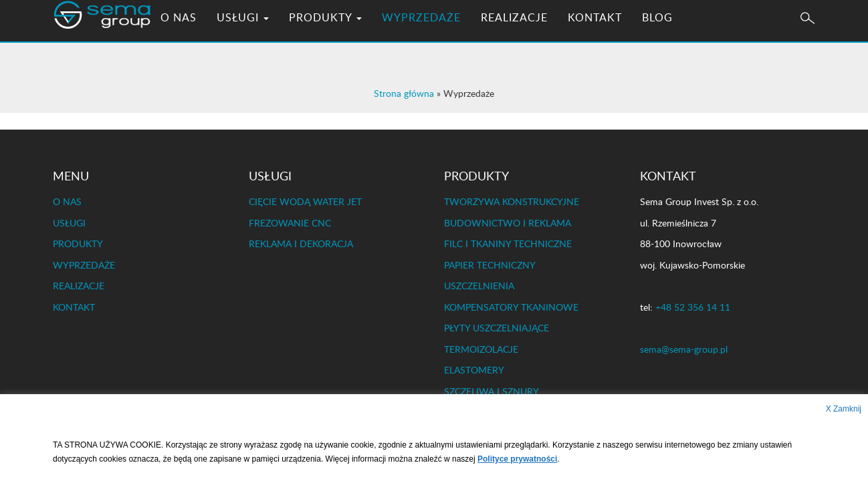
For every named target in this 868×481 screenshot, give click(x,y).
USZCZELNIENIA (479, 286)
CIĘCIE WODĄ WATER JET (305, 201)
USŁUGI (253, 37)
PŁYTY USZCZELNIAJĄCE (497, 328)
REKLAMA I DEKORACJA (301, 244)
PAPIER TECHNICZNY (490, 265)
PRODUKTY (335, 37)
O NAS (189, 37)
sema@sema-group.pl (684, 349)
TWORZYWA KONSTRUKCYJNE (512, 201)
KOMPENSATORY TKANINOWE (511, 307)
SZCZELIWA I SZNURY (492, 391)
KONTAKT (605, 37)
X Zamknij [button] (844, 409)
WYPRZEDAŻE (431, 37)
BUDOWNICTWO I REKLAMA (508, 223)
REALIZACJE (524, 37)
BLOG (667, 37)
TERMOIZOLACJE (481, 349)
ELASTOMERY (474, 370)
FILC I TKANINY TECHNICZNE (508, 244)
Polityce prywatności (517, 459)
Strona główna (404, 93)
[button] (807, 38)
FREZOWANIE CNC (290, 223)
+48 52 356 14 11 (693, 307)
